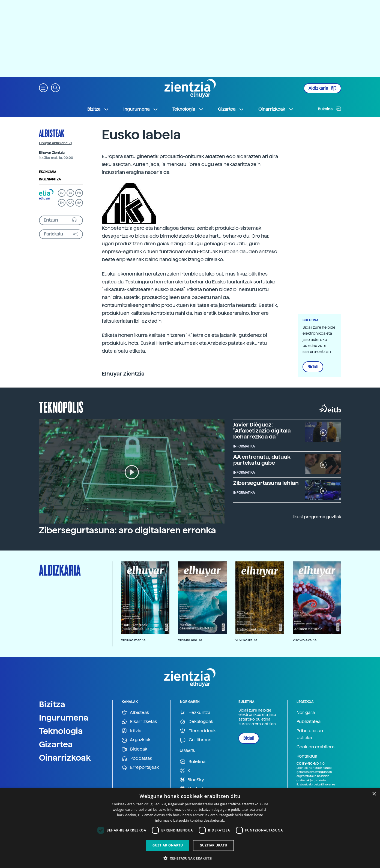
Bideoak (134, 749)
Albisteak (52, 133)
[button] (43, 87)
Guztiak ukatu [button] (214, 845)
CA (70, 203)
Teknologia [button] (188, 109)
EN (62, 203)
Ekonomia (48, 172)
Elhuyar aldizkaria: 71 (55, 143)
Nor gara (306, 713)
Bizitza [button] (98, 109)
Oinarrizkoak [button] (276, 109)
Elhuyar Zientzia (52, 153)
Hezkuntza (195, 713)
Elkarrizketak (139, 722)
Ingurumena (64, 718)
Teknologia (61, 731)
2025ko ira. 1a (246, 640)
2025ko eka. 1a (305, 640)
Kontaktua (307, 756)
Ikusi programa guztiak (317, 517)
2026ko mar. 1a (133, 640)
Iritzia (131, 731)
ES (70, 193)
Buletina (330, 109)
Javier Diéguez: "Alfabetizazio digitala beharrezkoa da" (262, 431)
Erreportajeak (140, 768)
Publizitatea (309, 722)
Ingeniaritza (50, 179)
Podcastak (137, 759)
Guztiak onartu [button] (168, 845)
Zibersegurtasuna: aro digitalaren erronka (128, 530)
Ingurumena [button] (141, 109)
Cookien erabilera (315, 747)
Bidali (313, 367)
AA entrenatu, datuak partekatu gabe (262, 460)
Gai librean (196, 740)
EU (62, 193)
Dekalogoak (197, 722)
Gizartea (56, 744)
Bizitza (52, 704)
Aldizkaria (322, 88)
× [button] (374, 794)
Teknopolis (61, 407)
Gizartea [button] (231, 109)
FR (79, 193)
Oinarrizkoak (65, 758)
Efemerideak (198, 731)
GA (79, 203)
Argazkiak (136, 740)
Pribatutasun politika (310, 734)
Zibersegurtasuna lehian (266, 483)
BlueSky (192, 779)
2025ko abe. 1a (190, 640)
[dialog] (190, 828)
